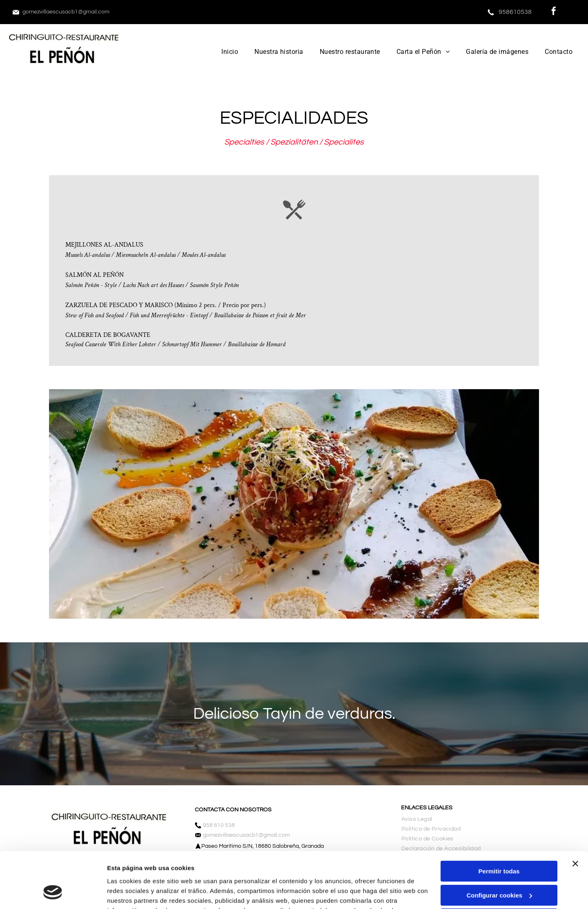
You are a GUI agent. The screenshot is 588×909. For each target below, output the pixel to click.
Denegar (499, 870)
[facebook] (554, 12)
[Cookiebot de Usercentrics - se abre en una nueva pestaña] (53, 893)
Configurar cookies (499, 846)
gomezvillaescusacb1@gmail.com (66, 12)
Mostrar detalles (131, 893)
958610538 (515, 12)
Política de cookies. (167, 870)
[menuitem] (230, 52)
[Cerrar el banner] (575, 814)
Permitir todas (499, 822)
